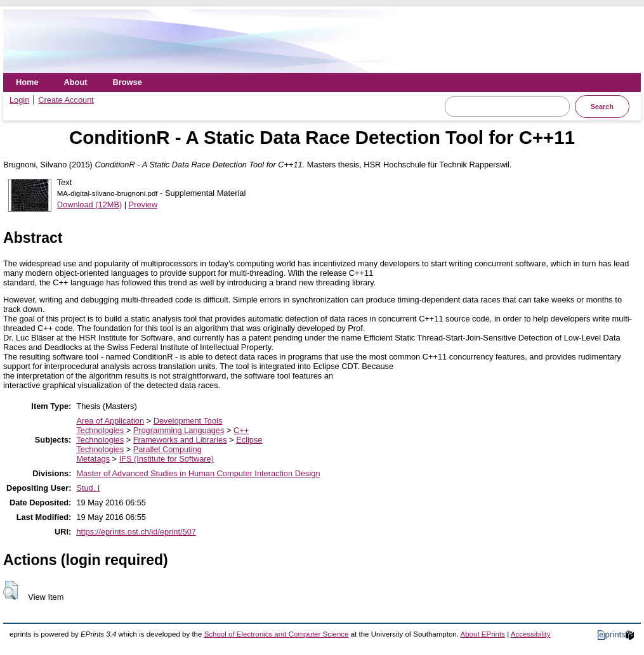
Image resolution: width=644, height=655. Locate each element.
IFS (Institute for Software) (167, 459)
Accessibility (531, 634)
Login (19, 100)
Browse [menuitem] (128, 82)
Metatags (93, 459)
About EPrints (483, 634)
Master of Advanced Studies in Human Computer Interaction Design (198, 473)
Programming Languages (179, 430)
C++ (241, 430)
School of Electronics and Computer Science (277, 634)
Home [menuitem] (27, 82)
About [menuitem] (76, 82)
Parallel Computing (168, 449)
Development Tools (188, 421)
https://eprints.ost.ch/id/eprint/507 (136, 532)
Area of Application (110, 421)
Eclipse (249, 440)
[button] (10, 590)
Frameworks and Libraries (180, 440)
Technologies (100, 430)
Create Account (66, 100)
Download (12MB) (89, 204)
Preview (143, 204)
